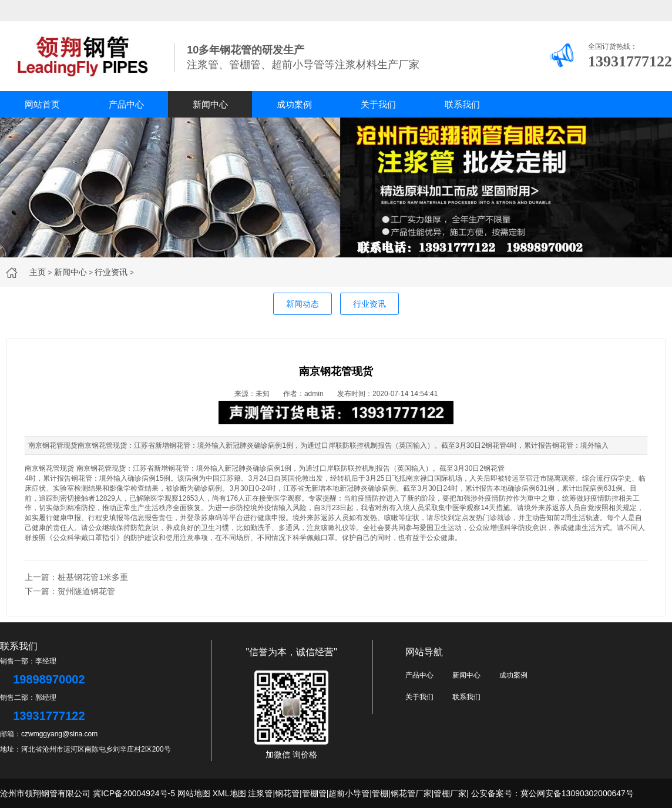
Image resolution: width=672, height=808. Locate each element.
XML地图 (229, 793)
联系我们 (462, 104)
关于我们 (378, 104)
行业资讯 (111, 272)
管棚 (380, 793)
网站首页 (42, 104)
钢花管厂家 (411, 793)
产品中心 (126, 104)
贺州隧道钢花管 (86, 591)
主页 (38, 272)
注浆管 (260, 793)
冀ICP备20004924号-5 (134, 793)
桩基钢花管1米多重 (93, 577)
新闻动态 (303, 304)
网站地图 (194, 793)
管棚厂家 (450, 793)
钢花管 (494, 468)
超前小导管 (349, 793)
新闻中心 (210, 104)
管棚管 (314, 793)
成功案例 (294, 104)
